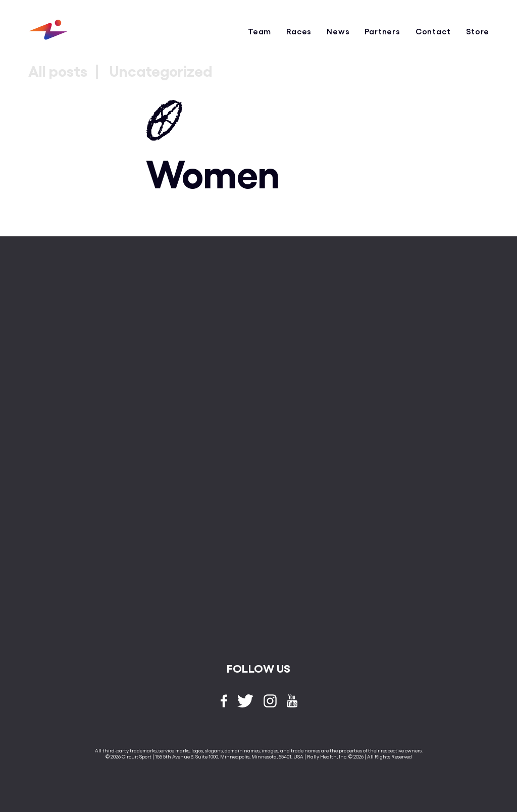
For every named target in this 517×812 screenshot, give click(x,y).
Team (260, 31)
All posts (58, 70)
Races (299, 31)
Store (478, 31)
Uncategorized (161, 70)
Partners (382, 31)
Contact (433, 31)
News (338, 31)
